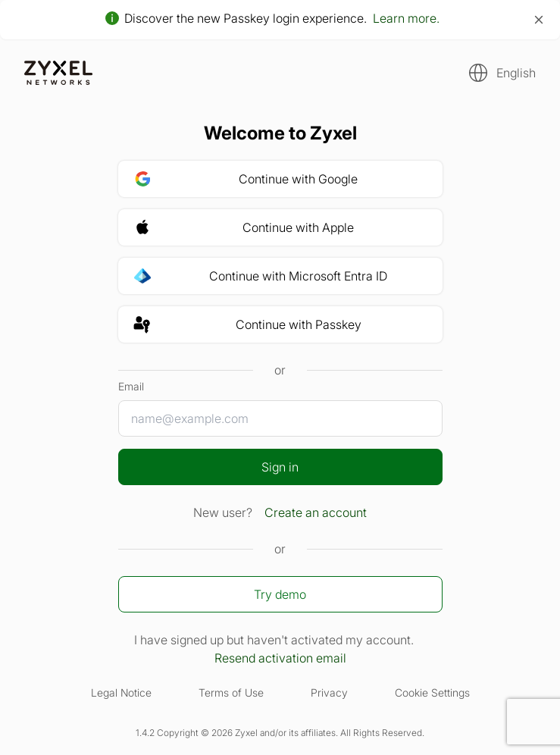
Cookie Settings (432, 692)
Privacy (329, 692)
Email (131, 386)
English (516, 73)
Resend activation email (280, 658)
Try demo (280, 594)
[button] (498, 73)
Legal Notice (121, 692)
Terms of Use (231, 692)
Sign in (280, 467)
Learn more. (406, 18)
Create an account (316, 512)
